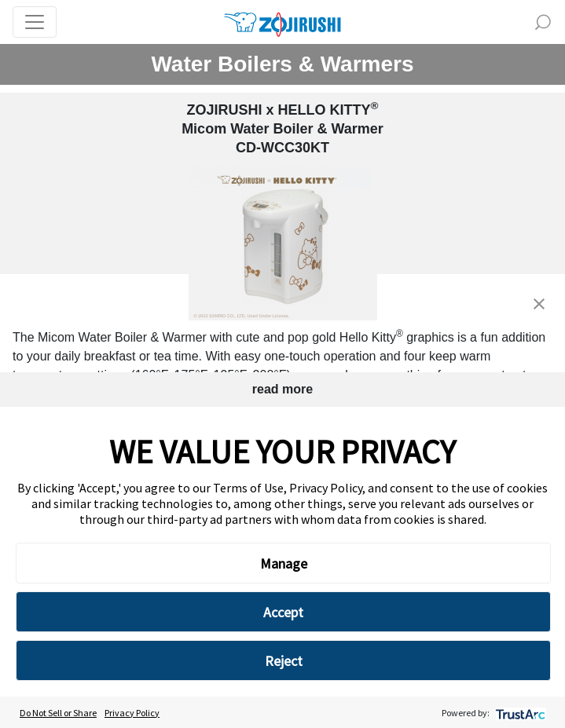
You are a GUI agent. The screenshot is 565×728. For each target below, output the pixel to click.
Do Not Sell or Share (58, 713)
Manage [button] (284, 563)
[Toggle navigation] (35, 22)
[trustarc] (519, 713)
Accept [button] (283, 612)
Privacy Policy (132, 713)
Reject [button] (284, 661)
